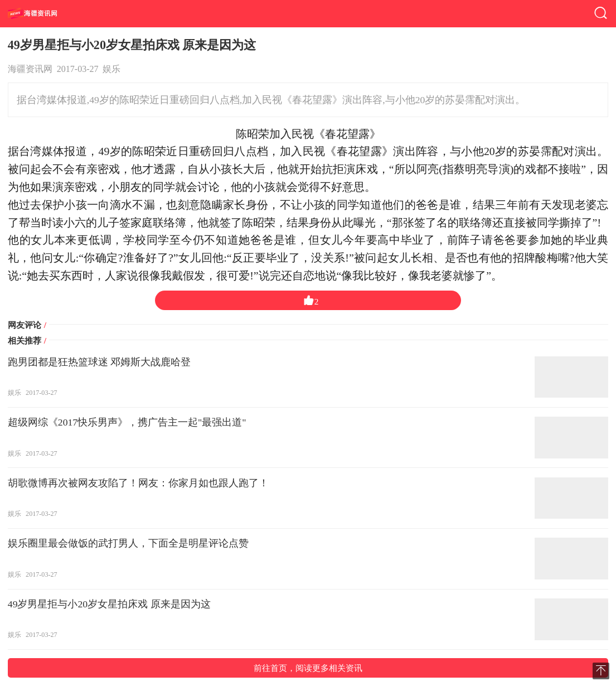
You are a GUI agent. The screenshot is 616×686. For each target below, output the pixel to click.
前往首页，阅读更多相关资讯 (308, 668)
